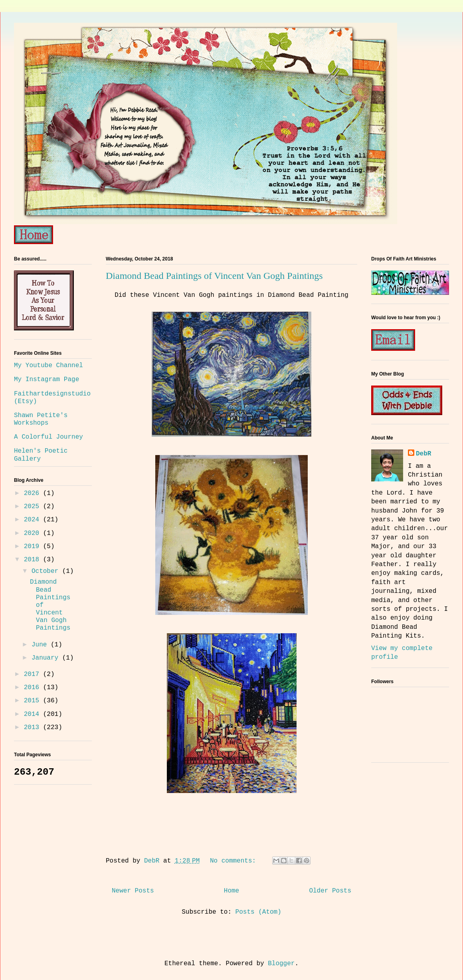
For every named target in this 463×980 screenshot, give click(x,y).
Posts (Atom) (258, 912)
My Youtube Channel (48, 366)
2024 (34, 520)
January (47, 658)
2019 (34, 547)
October (47, 571)
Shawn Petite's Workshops (41, 419)
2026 (34, 493)
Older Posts (330, 891)
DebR (423, 454)
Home (231, 891)
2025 (34, 507)
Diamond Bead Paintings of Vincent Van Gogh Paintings (214, 276)
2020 (34, 533)
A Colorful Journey (48, 437)
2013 (34, 728)
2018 (34, 560)
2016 (34, 688)
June (41, 645)
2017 (34, 674)
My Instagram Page (46, 380)
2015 (34, 701)
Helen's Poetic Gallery (41, 455)
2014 (34, 714)
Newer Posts (133, 891)
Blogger (281, 964)
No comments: (235, 861)
